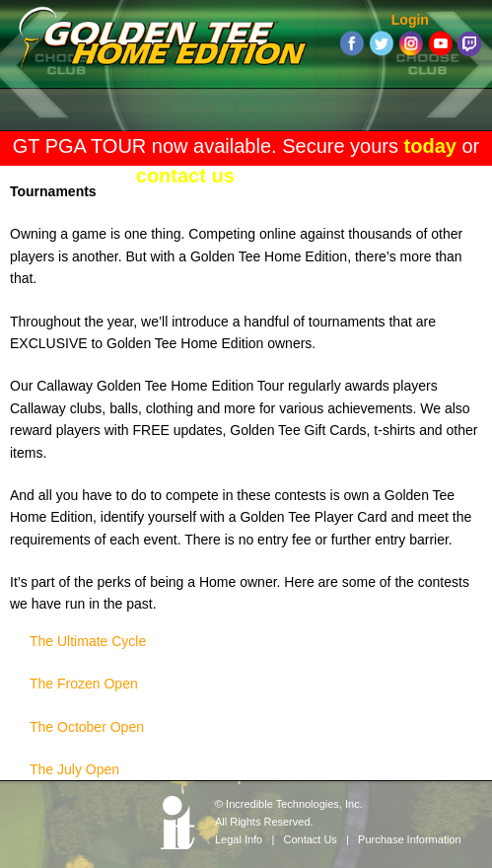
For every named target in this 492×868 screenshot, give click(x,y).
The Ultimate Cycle (88, 641)
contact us (185, 176)
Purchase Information (410, 839)
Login (410, 20)
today (430, 146)
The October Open (87, 727)
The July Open (74, 769)
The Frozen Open (84, 684)
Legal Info (239, 839)
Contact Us (310, 839)
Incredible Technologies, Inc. (294, 804)
